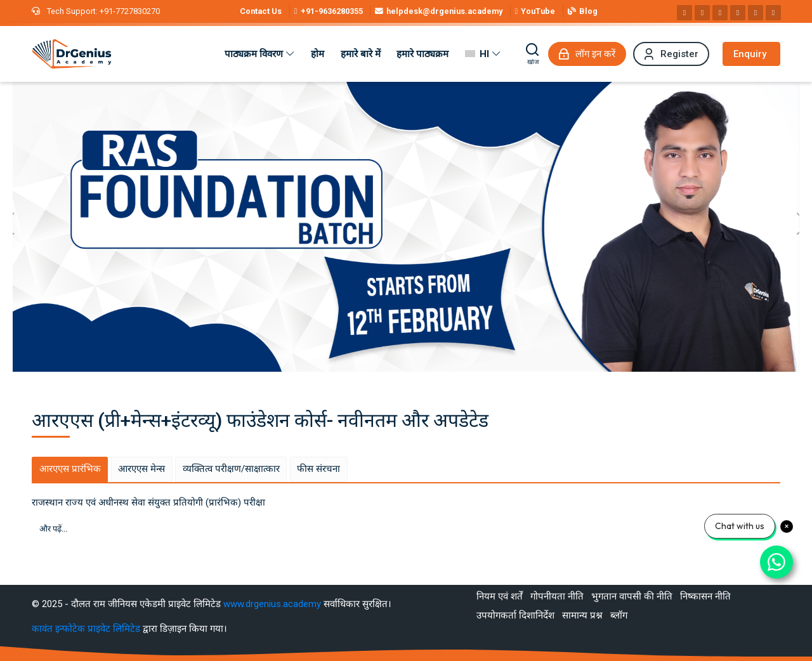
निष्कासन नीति (705, 596)
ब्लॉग (619, 615)
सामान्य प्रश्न (582, 615)
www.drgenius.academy (272, 604)
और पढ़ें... (53, 529)
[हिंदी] (483, 54)
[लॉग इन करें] (587, 54)
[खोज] (533, 54)
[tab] (70, 469)
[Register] (671, 54)
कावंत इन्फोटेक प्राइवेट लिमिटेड (87, 629)
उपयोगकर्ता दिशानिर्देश (515, 615)
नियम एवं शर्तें (500, 596)
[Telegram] (773, 13)
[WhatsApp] (756, 13)
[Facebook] (684, 13)
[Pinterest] (738, 13)
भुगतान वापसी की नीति (632, 596)
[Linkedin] (720, 13)
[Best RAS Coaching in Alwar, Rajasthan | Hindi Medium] (72, 54)
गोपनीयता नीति (557, 596)
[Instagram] (702, 13)
